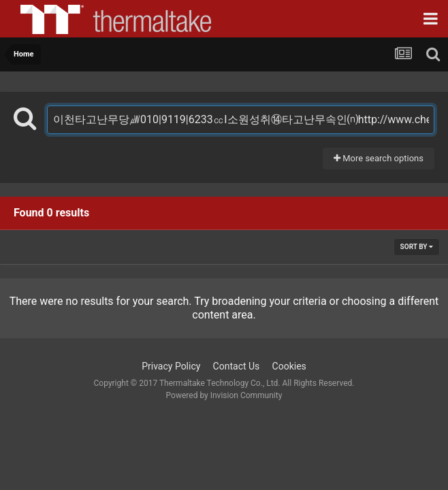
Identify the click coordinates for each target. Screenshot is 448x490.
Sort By (417, 247)
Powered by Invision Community (224, 395)
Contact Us (237, 366)
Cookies (289, 366)
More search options (379, 158)
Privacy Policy (171, 366)
